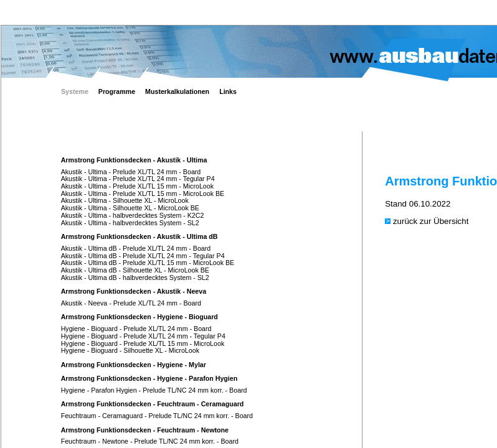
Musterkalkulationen (177, 91)
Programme (117, 91)
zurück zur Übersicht (431, 221)
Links (228, 91)
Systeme (75, 91)
